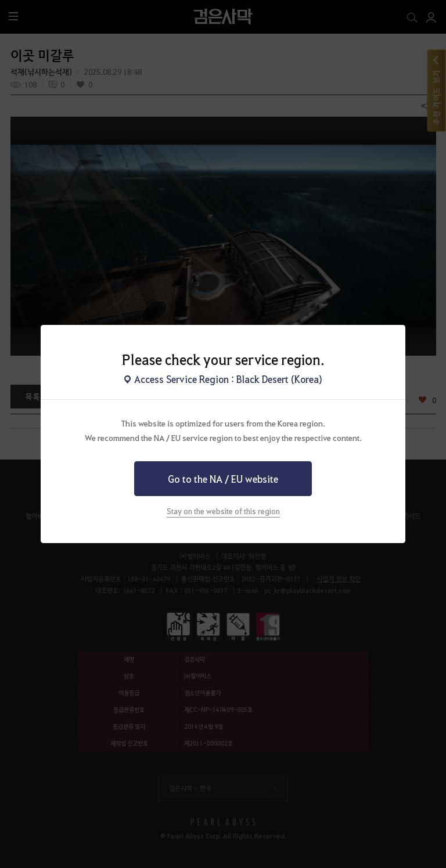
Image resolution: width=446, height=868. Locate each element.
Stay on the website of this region (223, 511)
